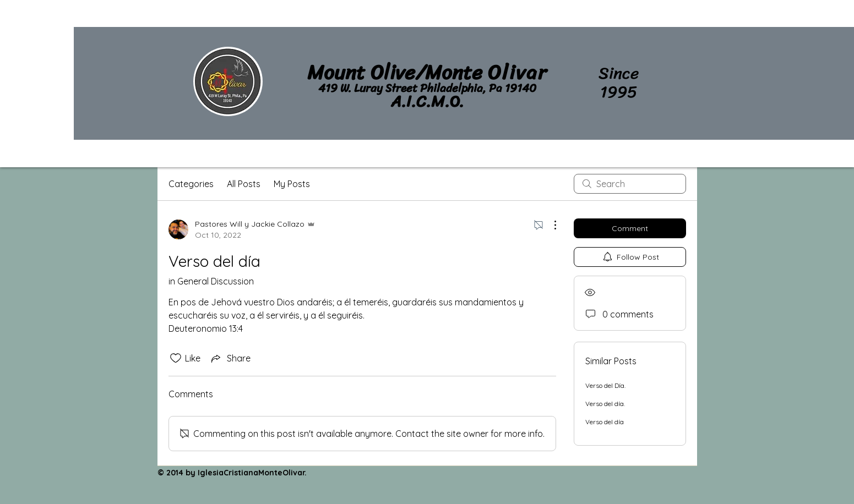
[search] (630, 184)
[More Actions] (550, 225)
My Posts (292, 184)
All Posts (244, 184)
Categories (191, 184)
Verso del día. (605, 404)
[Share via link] (230, 358)
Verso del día (605, 422)
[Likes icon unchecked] (176, 358)
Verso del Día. (605, 385)
